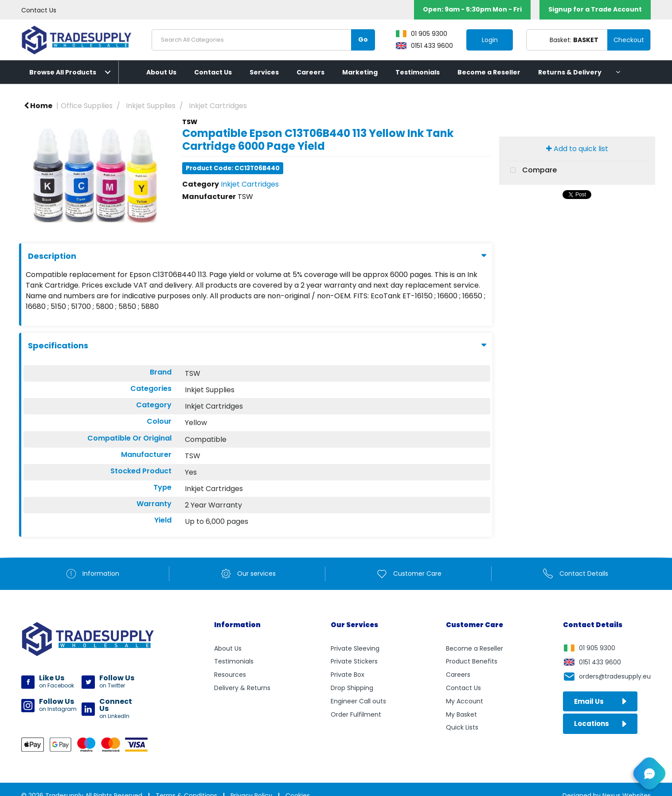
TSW (190, 122)
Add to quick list (577, 149)
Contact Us (39, 10)
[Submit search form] (363, 40)
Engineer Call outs (358, 701)
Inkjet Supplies (151, 106)
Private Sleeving (355, 648)
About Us (161, 72)
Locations (600, 724)
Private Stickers (354, 661)
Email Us (600, 701)
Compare (531, 171)
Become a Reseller (489, 72)
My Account (465, 701)
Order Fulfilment (356, 714)
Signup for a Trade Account (595, 9)
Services (264, 72)
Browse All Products (63, 72)
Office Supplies (87, 106)
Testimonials (418, 72)
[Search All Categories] (263, 40)
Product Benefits (472, 661)
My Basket (461, 714)
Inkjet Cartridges (218, 106)
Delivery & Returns (242, 688)
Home (38, 106)
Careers (311, 72)
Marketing (360, 72)
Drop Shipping (352, 688)
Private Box (348, 675)
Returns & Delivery (570, 72)
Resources (230, 675)
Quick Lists (462, 727)
